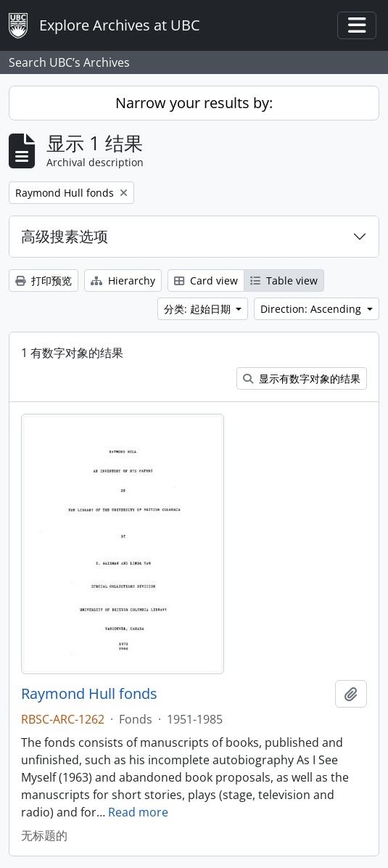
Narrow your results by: (194, 103)
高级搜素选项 (65, 236)
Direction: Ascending (312, 309)
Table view (284, 281)
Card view (206, 281)
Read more (138, 812)
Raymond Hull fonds (89, 694)
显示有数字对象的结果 (302, 378)
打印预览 (44, 281)
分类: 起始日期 (199, 309)
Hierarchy (123, 281)
